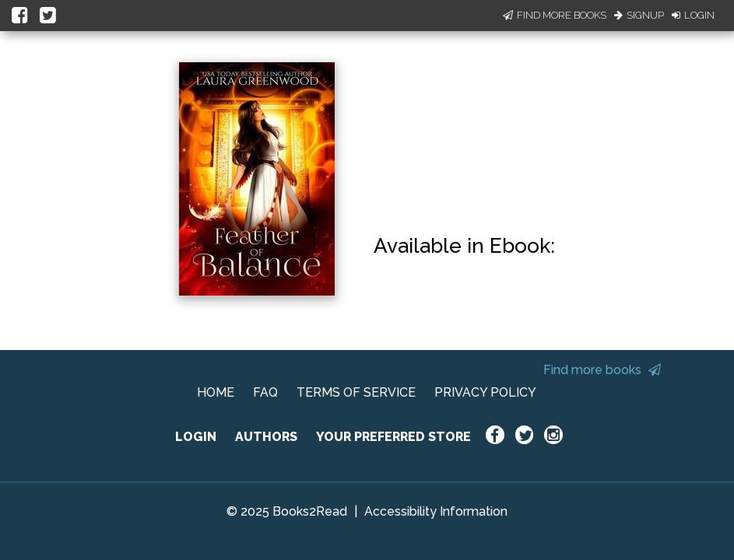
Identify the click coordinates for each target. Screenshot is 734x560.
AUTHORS (266, 437)
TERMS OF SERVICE (356, 392)
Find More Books (555, 15)
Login (693, 15)
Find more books (602, 370)
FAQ (265, 392)
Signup (639, 15)
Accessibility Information (436, 511)
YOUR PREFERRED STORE (393, 437)
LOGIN (196, 437)
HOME (216, 392)
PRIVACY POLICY (485, 392)
